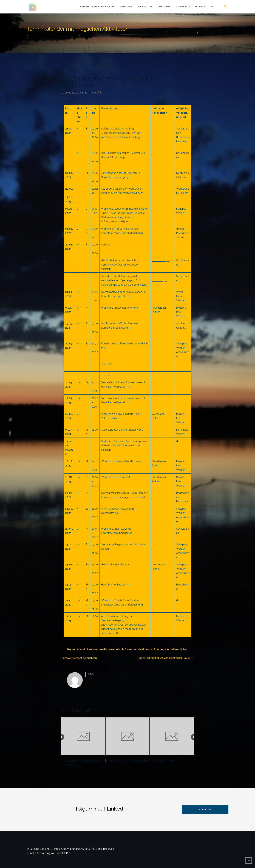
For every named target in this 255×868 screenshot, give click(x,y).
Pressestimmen (163, 760)
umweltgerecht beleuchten (80, 658)
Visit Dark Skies (161, 292)
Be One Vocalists (162, 375)
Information (145, 6)
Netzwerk (164, 6)
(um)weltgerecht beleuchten (97, 6)
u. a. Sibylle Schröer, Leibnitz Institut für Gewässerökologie (162, 137)
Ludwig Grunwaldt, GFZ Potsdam (161, 177)
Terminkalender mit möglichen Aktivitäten (110, 81)
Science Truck (161, 189)
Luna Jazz (158, 616)
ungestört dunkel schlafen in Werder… (83, 763)
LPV (99, 93)
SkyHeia (157, 430)
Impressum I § (183, 6)
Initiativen (126, 6)
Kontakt (200, 6)
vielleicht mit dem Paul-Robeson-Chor (160, 513)
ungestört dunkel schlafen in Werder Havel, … (165, 658)
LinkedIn (205, 809)
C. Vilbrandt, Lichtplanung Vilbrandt (160, 213)
